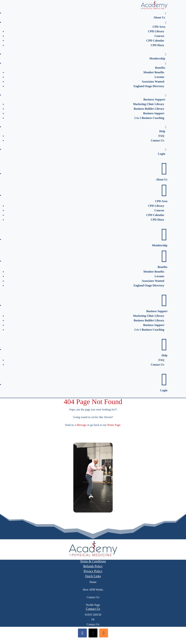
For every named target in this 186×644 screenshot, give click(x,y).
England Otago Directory (149, 86)
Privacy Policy (93, 571)
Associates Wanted (153, 82)
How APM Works (93, 590)
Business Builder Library (149, 109)
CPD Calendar (155, 41)
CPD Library (156, 31)
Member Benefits (154, 72)
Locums (159, 77)
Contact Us (157, 140)
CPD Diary (157, 45)
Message (81, 425)
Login (162, 152)
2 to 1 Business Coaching (149, 118)
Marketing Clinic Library (149, 104)
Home (93, 582)
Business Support (155, 97)
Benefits (161, 66)
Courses (159, 36)
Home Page (114, 425)
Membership (158, 56)
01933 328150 (93, 615)
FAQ (161, 136)
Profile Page (93, 605)
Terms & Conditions (93, 561)
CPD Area (159, 25)
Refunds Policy (93, 566)
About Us (160, 15)
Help (163, 129)
